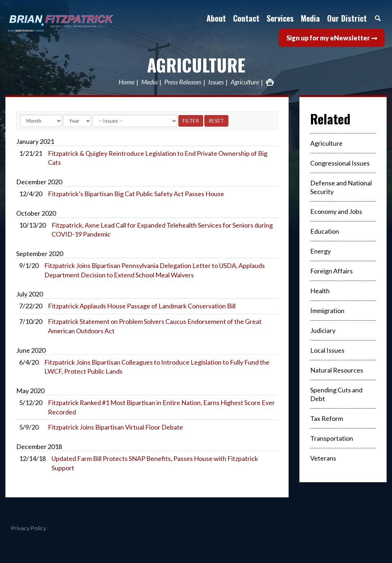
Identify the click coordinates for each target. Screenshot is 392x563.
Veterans (323, 458)
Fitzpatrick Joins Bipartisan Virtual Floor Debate (115, 427)
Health (320, 291)
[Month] (41, 121)
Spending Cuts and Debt (336, 394)
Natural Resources (337, 370)
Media (149, 82)
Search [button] (378, 18)
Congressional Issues (340, 163)
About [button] (216, 18)
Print (270, 82)
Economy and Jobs (336, 211)
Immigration (327, 311)
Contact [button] (246, 18)
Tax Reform (327, 418)
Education (325, 231)
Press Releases (183, 82)
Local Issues (327, 350)
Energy (320, 251)
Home (126, 82)
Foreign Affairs (331, 271)
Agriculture (196, 65)
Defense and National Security (341, 187)
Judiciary (323, 330)
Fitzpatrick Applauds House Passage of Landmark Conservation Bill (142, 306)
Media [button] (310, 18)
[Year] (77, 121)
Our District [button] (347, 18)
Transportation (332, 438)
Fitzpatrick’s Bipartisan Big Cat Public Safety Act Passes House (136, 194)
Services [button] (280, 18)
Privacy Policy (28, 528)
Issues (216, 82)
